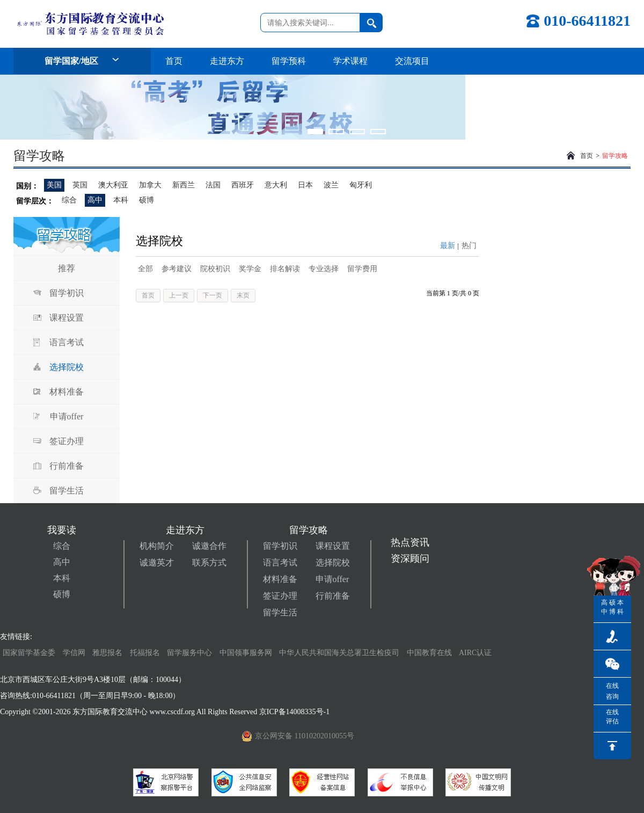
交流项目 (412, 61)
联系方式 (209, 562)
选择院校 (67, 367)
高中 (95, 200)
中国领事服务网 (246, 653)
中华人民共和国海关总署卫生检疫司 (339, 653)
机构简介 (157, 546)
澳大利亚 (113, 185)
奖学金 (250, 269)
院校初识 (215, 269)
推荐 (67, 268)
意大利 (276, 185)
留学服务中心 (189, 653)
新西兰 (184, 185)
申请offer (67, 416)
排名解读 (285, 269)
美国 (54, 185)
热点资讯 (410, 542)
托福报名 (145, 653)
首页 (174, 61)
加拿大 (150, 185)
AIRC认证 (475, 653)
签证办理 (67, 441)
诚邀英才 (157, 562)
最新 (448, 246)
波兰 (331, 185)
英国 (80, 185)
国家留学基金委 (29, 653)
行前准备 (67, 466)
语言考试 (67, 342)
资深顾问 (410, 558)
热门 (469, 246)
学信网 (74, 653)
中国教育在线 (430, 653)
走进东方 (227, 61)
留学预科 (289, 61)
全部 (145, 269)
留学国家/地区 (82, 61)
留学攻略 (615, 156)
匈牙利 (361, 185)
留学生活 (67, 491)
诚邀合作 (209, 546)
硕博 (147, 200)
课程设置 (67, 318)
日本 (305, 185)
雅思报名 (107, 653)
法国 (213, 185)
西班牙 (243, 185)
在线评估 (612, 717)
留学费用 (362, 269)
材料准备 (67, 392)
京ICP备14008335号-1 (295, 712)
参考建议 (177, 269)
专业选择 (324, 269)
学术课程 (350, 61)
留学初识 (67, 293)
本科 (121, 200)
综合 (69, 200)
